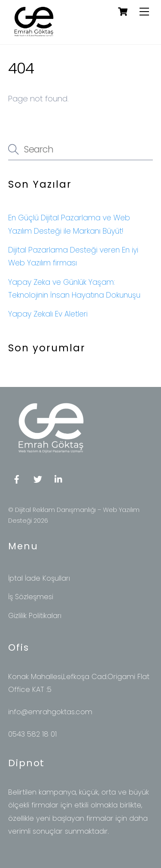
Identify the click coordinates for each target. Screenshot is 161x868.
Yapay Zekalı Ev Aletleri (48, 314)
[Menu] (144, 12)
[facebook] (17, 479)
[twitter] (38, 479)
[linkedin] (59, 479)
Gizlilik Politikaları (35, 616)
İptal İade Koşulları (39, 578)
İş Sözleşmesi (31, 597)
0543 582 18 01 (32, 734)
